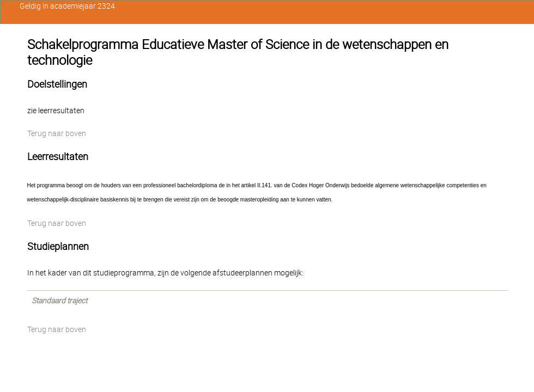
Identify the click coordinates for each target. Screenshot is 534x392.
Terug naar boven (57, 133)
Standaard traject (59, 301)
